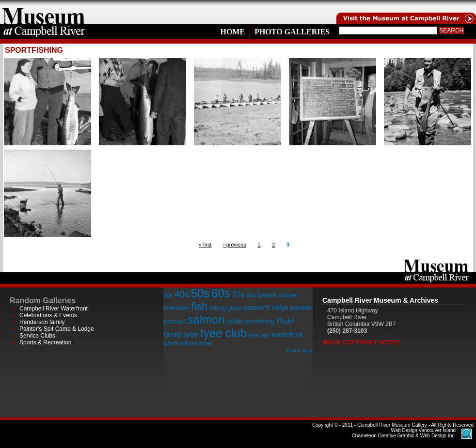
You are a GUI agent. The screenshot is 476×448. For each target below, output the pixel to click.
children (288, 295)
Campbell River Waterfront (54, 309)
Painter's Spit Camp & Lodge (57, 329)
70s (238, 295)
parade (301, 308)
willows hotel (196, 343)
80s (251, 295)
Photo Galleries (292, 32)
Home (232, 32)
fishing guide (225, 308)
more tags (300, 350)
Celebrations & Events (48, 315)
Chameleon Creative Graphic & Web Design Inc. (404, 433)
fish (199, 306)
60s (221, 293)
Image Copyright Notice (362, 342)
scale (235, 321)
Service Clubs (37, 336)
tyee (191, 334)
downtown (176, 308)
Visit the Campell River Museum (405, 12)
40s (182, 294)
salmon (206, 319)
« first (205, 245)
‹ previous (234, 245)
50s (200, 293)
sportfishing (259, 322)
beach (267, 295)
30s (168, 295)
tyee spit (259, 335)
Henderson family (42, 322)
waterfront (287, 335)
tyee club (223, 333)
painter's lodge (266, 308)
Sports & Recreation (45, 342)
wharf (170, 343)
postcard (175, 322)
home (44, 12)
